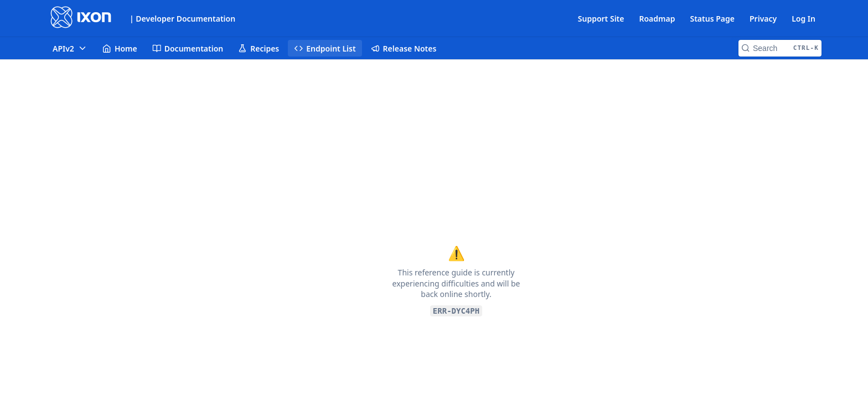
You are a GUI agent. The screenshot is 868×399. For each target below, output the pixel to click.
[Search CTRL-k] (780, 48)
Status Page (712, 19)
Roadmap (657, 19)
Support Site (601, 19)
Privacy (763, 19)
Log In (804, 19)
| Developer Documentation (182, 19)
